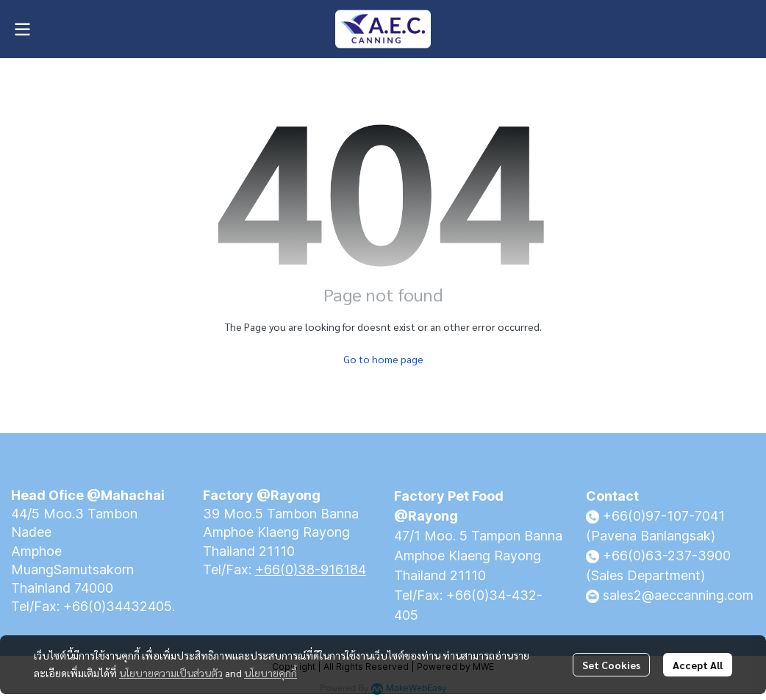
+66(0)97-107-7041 (664, 516)
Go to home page (383, 359)
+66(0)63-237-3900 (667, 556)
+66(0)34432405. (119, 606)
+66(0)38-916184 (311, 569)
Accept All (698, 665)
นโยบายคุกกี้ (271, 673)
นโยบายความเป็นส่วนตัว (171, 673)
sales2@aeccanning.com (678, 595)
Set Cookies (611, 665)
